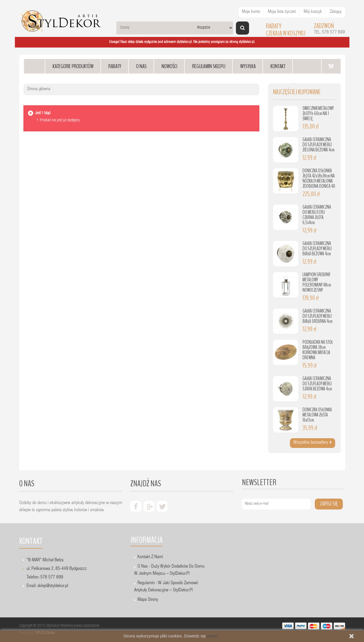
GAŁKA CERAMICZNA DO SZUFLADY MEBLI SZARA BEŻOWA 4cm (317, 384)
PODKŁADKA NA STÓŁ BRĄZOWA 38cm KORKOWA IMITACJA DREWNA (318, 350)
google (149, 506)
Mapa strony (148, 600)
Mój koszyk (313, 12)
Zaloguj (336, 12)
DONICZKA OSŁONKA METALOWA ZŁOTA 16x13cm (317, 415)
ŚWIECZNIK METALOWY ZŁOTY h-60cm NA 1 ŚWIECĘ (318, 113)
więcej (212, 636)
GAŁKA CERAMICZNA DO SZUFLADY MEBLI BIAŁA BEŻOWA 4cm (317, 249)
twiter (162, 506)
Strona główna (39, 89)
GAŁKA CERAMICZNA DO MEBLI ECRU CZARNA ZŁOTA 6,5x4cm (317, 215)
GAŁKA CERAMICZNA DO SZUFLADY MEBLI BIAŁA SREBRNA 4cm (318, 316)
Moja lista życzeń (282, 12)
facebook (136, 506)
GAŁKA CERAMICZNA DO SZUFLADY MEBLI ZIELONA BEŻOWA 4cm (319, 145)
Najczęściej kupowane (297, 92)
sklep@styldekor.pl (53, 586)
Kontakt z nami (150, 557)
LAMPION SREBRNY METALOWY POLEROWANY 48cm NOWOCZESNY (317, 282)
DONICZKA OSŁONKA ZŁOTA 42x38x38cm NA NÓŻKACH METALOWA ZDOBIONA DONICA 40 (319, 178)
